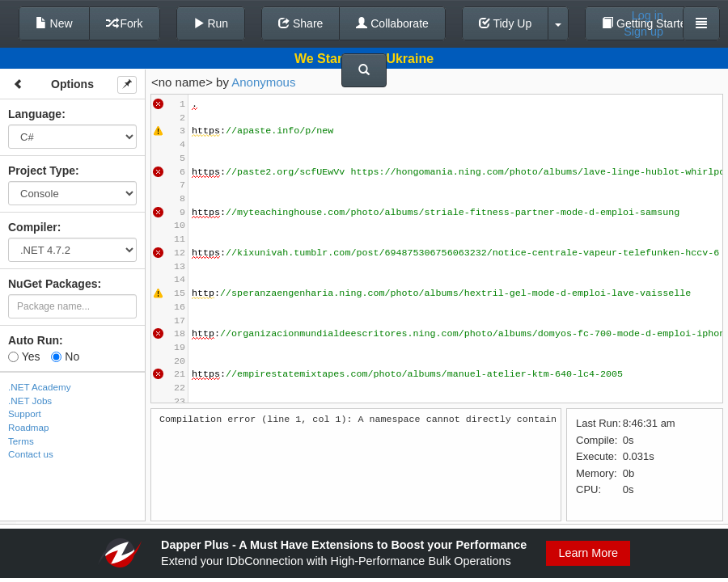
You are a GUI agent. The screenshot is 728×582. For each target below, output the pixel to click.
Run (211, 23)
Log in (648, 15)
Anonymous (263, 82)
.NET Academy (40, 387)
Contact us (31, 454)
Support (25, 413)
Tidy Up (505, 23)
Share (301, 23)
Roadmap (29, 427)
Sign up (643, 32)
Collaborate (392, 23)
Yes (24, 356)
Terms (21, 441)
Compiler (33, 227)
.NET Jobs (30, 401)
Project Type (42, 171)
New (54, 23)
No (65, 356)
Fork (125, 23)
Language (35, 114)
